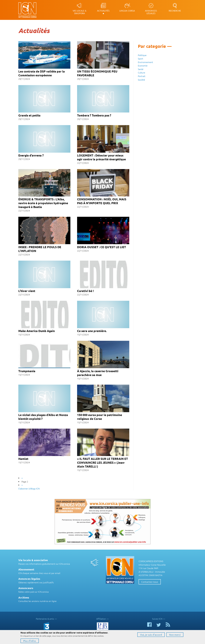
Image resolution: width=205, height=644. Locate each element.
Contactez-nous (150, 582)
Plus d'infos (30, 641)
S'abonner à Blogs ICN (29, 488)
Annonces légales (151, 12)
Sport (141, 59)
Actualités (103, 11)
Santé (141, 69)
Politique (142, 55)
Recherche (175, 11)
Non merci (175, 635)
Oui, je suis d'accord (151, 635)
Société (141, 80)
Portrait (142, 76)
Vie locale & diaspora (80, 12)
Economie (143, 65)
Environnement (145, 62)
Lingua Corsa (127, 11)
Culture (142, 72)
